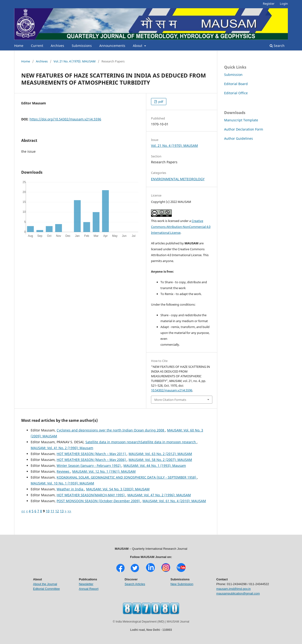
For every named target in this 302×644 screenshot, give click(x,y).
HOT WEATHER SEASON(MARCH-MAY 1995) (91, 495)
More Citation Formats (170, 400)
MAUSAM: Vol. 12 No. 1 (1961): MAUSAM (104, 471)
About (138, 46)
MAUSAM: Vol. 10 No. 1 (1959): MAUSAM (62, 483)
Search (277, 46)
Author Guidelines (239, 138)
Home (19, 46)
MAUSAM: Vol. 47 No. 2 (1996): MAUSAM (159, 495)
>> (69, 511)
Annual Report (89, 589)
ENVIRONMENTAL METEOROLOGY (178, 179)
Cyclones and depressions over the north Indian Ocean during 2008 (111, 430)
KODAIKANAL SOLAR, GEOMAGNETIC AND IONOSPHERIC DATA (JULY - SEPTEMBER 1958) (127, 477)
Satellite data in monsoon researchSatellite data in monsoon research (141, 442)
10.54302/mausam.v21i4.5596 (172, 390)
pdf (160, 102)
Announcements (112, 46)
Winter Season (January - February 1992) (89, 466)
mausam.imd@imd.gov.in (234, 589)
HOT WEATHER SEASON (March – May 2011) (92, 454)
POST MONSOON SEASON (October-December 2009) (99, 501)
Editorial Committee (46, 589)
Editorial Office (236, 93)
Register (269, 4)
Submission (233, 75)
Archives (57, 46)
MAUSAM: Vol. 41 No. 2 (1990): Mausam (62, 448)
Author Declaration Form (244, 129)
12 (57, 511)
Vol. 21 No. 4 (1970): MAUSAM (75, 61)
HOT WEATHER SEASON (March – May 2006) (92, 460)
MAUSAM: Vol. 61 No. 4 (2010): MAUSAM (174, 501)
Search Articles (135, 584)
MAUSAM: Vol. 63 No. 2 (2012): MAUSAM (160, 454)
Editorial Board (236, 84)
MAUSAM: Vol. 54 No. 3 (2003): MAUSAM (118, 489)
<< (23, 511)
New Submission (182, 584)
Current (37, 46)
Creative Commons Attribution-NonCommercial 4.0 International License (181, 227)
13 (62, 511)
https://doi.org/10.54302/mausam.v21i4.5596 (65, 119)
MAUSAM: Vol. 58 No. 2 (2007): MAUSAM (160, 460)
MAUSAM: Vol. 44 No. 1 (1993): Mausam (155, 466)
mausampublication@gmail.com (238, 593)
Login (284, 4)
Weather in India (70, 489)
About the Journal (45, 584)
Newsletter (86, 584)
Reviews (63, 471)
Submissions (82, 46)
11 (52, 511)
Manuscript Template (241, 120)
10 (48, 511)
